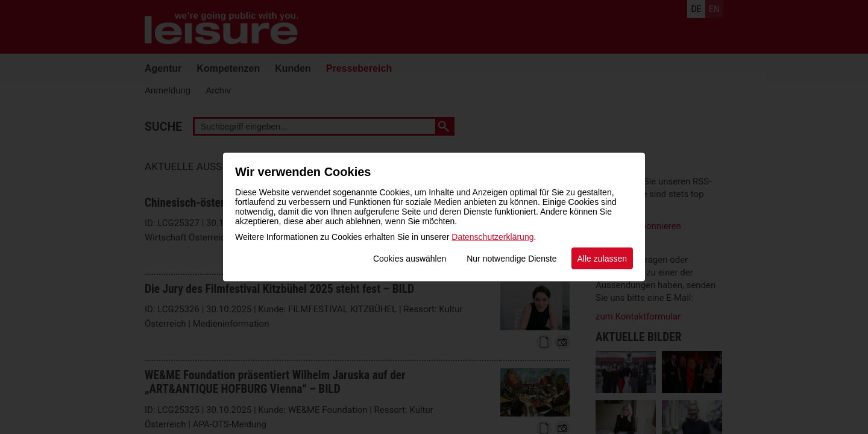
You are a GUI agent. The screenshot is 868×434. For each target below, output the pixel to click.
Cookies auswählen (410, 259)
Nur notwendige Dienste (511, 259)
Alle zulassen (602, 259)
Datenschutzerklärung (492, 237)
